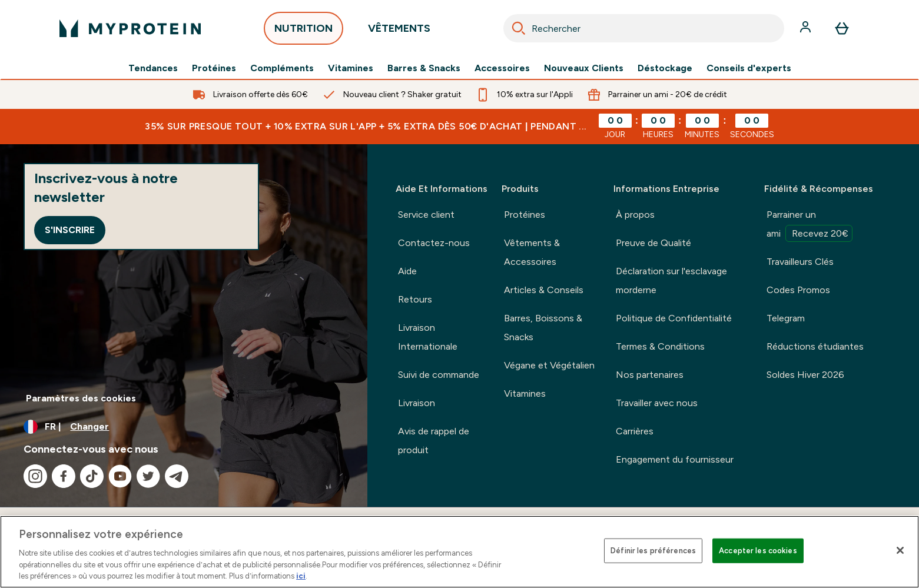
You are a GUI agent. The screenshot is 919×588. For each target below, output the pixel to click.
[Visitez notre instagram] (35, 476)
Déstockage (665, 68)
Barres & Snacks (424, 68)
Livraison (417, 403)
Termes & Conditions (660, 346)
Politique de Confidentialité (674, 318)
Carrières (635, 431)
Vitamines (351, 68)
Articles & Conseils (544, 290)
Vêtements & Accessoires (532, 252)
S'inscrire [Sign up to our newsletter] (70, 230)
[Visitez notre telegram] (177, 476)
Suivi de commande (439, 375)
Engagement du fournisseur (675, 459)
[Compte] (807, 28)
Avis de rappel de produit (434, 441)
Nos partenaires (650, 375)
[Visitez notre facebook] (64, 476)
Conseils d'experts (749, 68)
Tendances (153, 68)
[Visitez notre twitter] (148, 476)
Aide (407, 271)
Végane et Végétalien (549, 365)
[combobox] (644, 28)
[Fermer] (900, 550)
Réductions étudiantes (815, 346)
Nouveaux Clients (584, 68)
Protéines (214, 68)
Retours (415, 299)
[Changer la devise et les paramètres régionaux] (184, 427)
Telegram (786, 318)
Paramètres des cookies (81, 398)
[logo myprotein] (130, 28)
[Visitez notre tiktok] (92, 476)
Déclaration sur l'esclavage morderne (671, 280)
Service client (426, 215)
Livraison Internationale (428, 337)
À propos (635, 215)
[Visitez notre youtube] (120, 476)
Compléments (282, 68)
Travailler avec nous (657, 403)
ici (301, 576)
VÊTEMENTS (399, 31)
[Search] (519, 28)
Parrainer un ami (809, 225)
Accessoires (502, 68)
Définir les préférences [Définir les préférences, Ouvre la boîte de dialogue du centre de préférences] (653, 551)
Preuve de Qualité (653, 243)
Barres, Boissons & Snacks (543, 328)
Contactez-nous (434, 243)
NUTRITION (303, 31)
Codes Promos (798, 290)
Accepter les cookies (758, 551)
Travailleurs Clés (800, 262)
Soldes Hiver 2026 (805, 375)
